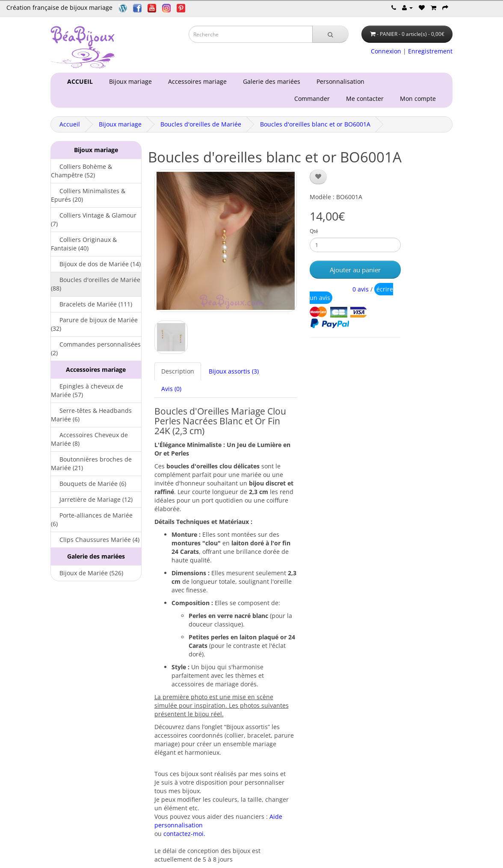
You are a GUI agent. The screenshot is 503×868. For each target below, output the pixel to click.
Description (178, 371)
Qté (314, 231)
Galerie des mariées (270, 81)
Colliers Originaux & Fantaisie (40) (84, 244)
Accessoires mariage (196, 81)
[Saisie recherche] (251, 34)
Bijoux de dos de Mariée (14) (96, 264)
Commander (314, 99)
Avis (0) (171, 389)
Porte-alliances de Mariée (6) (92, 519)
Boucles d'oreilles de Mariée (201, 124)
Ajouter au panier (355, 270)
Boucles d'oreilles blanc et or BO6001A (315, 124)
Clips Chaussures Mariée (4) (95, 540)
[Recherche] (330, 34)
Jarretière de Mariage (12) (92, 499)
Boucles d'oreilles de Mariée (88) (96, 284)
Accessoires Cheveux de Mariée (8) (89, 439)
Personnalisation (339, 81)
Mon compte (420, 99)
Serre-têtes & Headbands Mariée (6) (91, 415)
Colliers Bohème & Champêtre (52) (81, 171)
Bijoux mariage (129, 81)
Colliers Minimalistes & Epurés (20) (88, 195)
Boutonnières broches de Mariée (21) (91, 463)
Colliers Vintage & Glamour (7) (94, 219)
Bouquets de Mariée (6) (89, 484)
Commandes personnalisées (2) (96, 349)
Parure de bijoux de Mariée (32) (94, 324)
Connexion (386, 51)
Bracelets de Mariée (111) (92, 304)
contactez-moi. (184, 834)
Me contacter (367, 99)
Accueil (70, 124)
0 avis (361, 289)
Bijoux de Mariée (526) (87, 573)
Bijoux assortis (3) (234, 371)
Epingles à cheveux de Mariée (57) (87, 390)
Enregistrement (430, 51)
